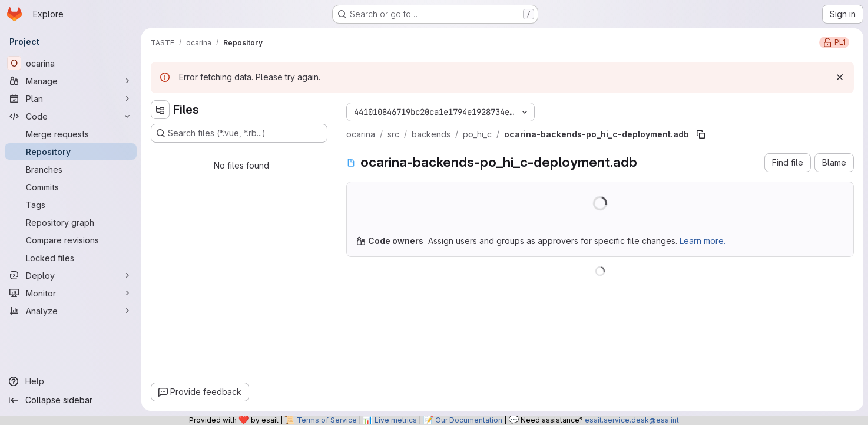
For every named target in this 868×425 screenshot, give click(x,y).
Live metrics (396, 420)
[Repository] (71, 151)
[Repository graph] (71, 222)
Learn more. (703, 241)
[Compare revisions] (71, 240)
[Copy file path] (701, 134)
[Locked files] (71, 258)
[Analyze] (71, 311)
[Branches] (71, 169)
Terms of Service (327, 420)
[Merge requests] (71, 134)
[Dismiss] (840, 77)
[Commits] (71, 187)
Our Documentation (469, 420)
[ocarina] (71, 63)
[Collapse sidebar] (71, 400)
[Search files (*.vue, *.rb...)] (239, 133)
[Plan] (71, 98)
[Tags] (71, 205)
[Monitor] (71, 293)
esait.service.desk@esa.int (632, 420)
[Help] (71, 381)
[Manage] (71, 81)
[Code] (71, 116)
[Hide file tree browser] (160, 110)
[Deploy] (71, 275)
